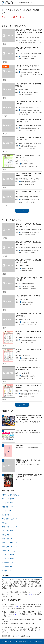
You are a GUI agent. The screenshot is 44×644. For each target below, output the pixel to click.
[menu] (40, 3)
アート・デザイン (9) (9, 511)
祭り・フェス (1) (7, 531)
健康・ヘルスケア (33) (9, 543)
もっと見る (22, 211)
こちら (30, 594)
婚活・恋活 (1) (7, 539)
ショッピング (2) (7, 503)
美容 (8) (4, 523)
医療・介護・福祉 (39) (9, 547)
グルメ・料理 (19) (8, 499)
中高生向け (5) (7, 567)
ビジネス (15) (6, 515)
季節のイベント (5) (8, 551)
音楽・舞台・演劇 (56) (9, 519)
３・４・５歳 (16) (8, 559)
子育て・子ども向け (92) (10, 495)
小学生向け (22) (7, 563)
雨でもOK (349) (7, 571)
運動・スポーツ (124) (9, 527)
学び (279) (5, 535)
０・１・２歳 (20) (8, 555)
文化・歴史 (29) (7, 507)
